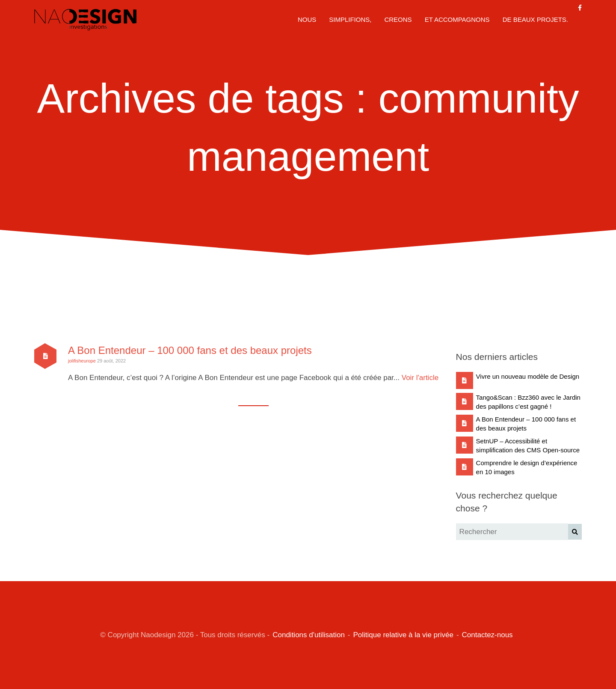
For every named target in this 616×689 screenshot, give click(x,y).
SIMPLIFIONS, (350, 19)
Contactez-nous (487, 635)
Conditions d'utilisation (309, 635)
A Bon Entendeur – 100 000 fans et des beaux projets (190, 350)
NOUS (307, 19)
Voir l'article (420, 378)
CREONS (398, 19)
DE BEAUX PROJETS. (535, 19)
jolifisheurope (82, 361)
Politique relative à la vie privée (403, 635)
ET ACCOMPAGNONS (457, 19)
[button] (575, 532)
